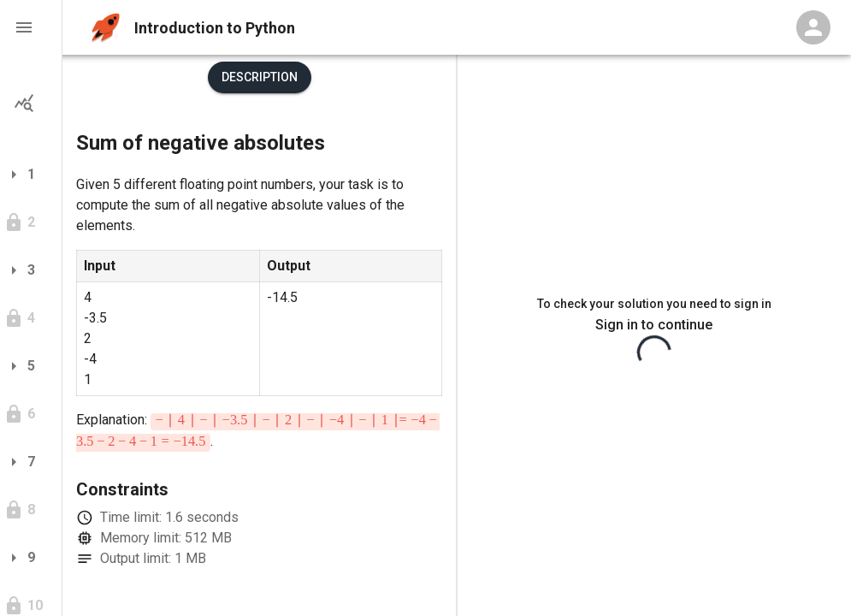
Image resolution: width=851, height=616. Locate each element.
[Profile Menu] (813, 27)
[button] (31, 27)
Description (260, 77)
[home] (106, 28)
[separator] (457, 335)
